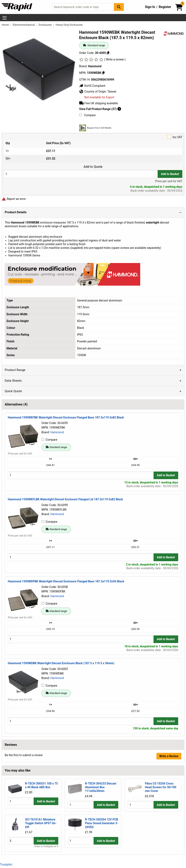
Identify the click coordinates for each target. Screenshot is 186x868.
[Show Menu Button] (5, 18)
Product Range (15, 370)
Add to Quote (93, 167)
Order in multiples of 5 (46, 846)
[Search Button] (119, 7)
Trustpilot (6, 864)
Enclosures (45, 25)
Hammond (57, 432)
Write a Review (169, 756)
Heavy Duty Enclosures (69, 25)
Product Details (16, 212)
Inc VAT (93, 137)
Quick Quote (13, 391)
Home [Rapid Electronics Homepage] (6, 25)
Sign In (150, 7)
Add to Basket (170, 174)
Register (165, 7)
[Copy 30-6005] (108, 53)
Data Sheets (13, 381)
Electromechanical (24, 25)
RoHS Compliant (92, 86)
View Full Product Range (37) (100, 109)
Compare (87, 115)
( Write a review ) (115, 59)
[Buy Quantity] (81, 174)
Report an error (14, 199)
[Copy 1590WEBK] (103, 73)
